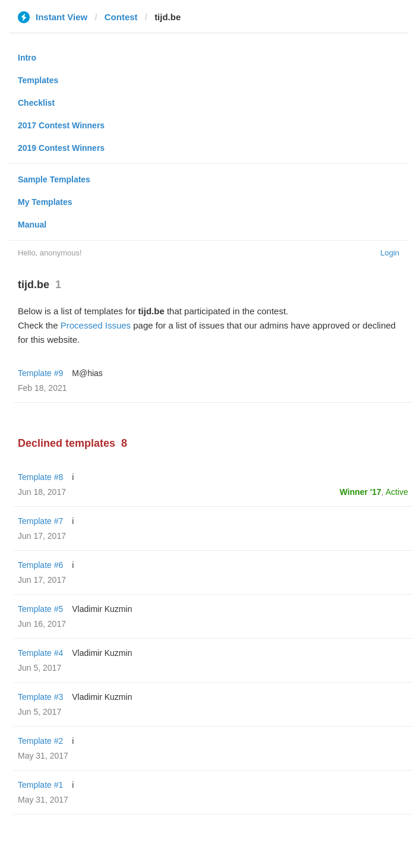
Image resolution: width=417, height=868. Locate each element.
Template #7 (40, 521)
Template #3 (40, 697)
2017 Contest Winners (61, 125)
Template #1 (40, 785)
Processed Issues (96, 325)
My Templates (45, 202)
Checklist (36, 103)
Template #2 (40, 741)
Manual (32, 225)
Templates (38, 80)
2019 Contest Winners (61, 148)
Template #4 (40, 653)
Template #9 (40, 373)
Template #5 (40, 609)
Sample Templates (54, 179)
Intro (27, 58)
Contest (121, 17)
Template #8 (40, 477)
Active (397, 492)
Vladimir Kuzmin (102, 609)
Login (390, 253)
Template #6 (40, 565)
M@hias (87, 373)
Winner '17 (361, 492)
